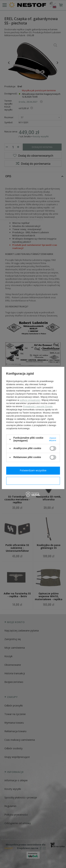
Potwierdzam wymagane (33, 481)
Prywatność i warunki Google (38, 407)
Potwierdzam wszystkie (33, 470)
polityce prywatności (30, 400)
